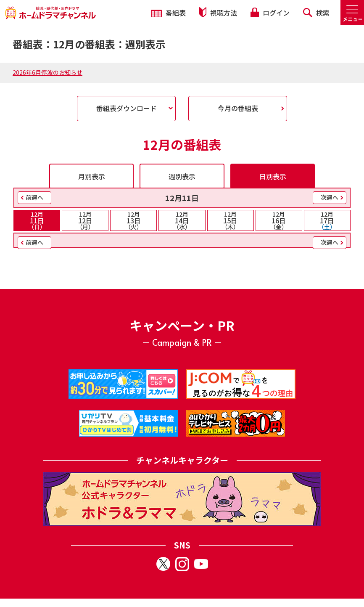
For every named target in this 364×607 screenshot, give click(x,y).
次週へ (330, 197)
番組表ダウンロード (127, 108)
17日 (327, 220)
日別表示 (273, 176)
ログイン (270, 13)
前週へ (34, 197)
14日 (182, 220)
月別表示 (92, 176)
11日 (37, 220)
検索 (316, 13)
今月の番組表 (238, 108)
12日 (85, 220)
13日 (133, 220)
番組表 (168, 13)
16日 (279, 220)
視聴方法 (218, 12)
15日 (231, 220)
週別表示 (182, 176)
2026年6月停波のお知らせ (47, 72)
